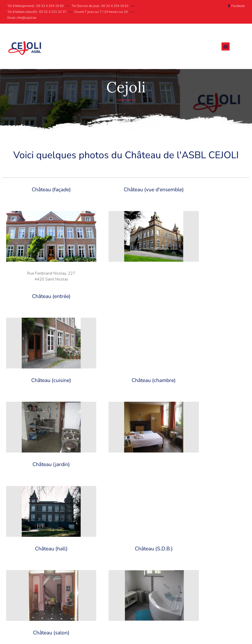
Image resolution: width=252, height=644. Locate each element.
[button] (228, 46)
